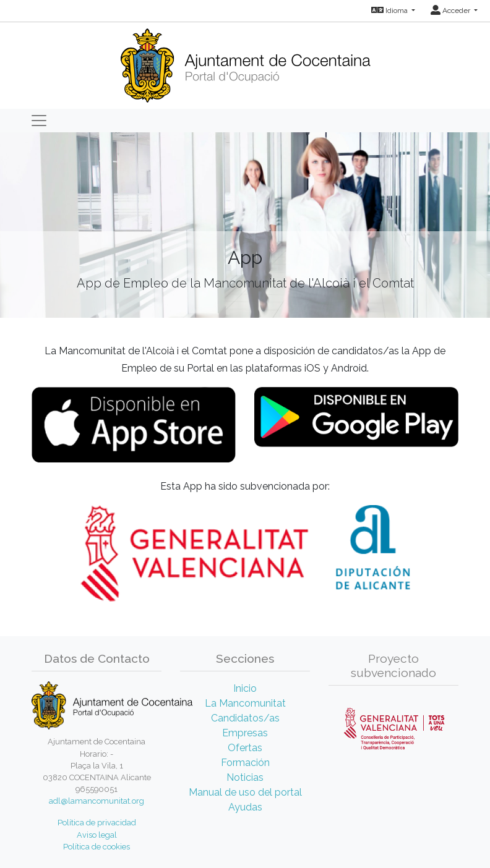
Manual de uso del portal (245, 792)
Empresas (245, 733)
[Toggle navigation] (39, 121)
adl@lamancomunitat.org (97, 801)
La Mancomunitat (245, 703)
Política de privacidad (97, 823)
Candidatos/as (245, 718)
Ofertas (245, 748)
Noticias (245, 777)
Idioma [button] (390, 11)
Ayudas (245, 807)
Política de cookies (97, 847)
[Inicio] (245, 62)
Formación (245, 763)
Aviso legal (97, 835)
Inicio (245, 688)
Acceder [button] (451, 11)
